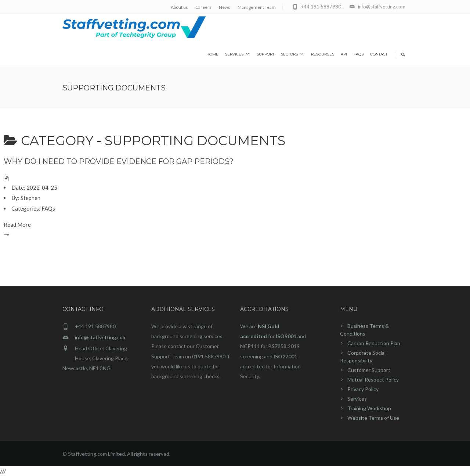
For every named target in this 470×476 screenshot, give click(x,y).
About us (179, 7)
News (225, 7)
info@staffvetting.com (101, 337)
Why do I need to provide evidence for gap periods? (119, 161)
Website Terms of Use (373, 418)
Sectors (293, 54)
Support (265, 54)
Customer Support (369, 370)
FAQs (359, 54)
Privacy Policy (363, 389)
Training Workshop (369, 408)
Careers (203, 7)
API (344, 54)
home (212, 54)
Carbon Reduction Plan (374, 343)
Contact (379, 54)
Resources (323, 54)
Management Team (257, 7)
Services (238, 54)
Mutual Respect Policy (373, 380)
